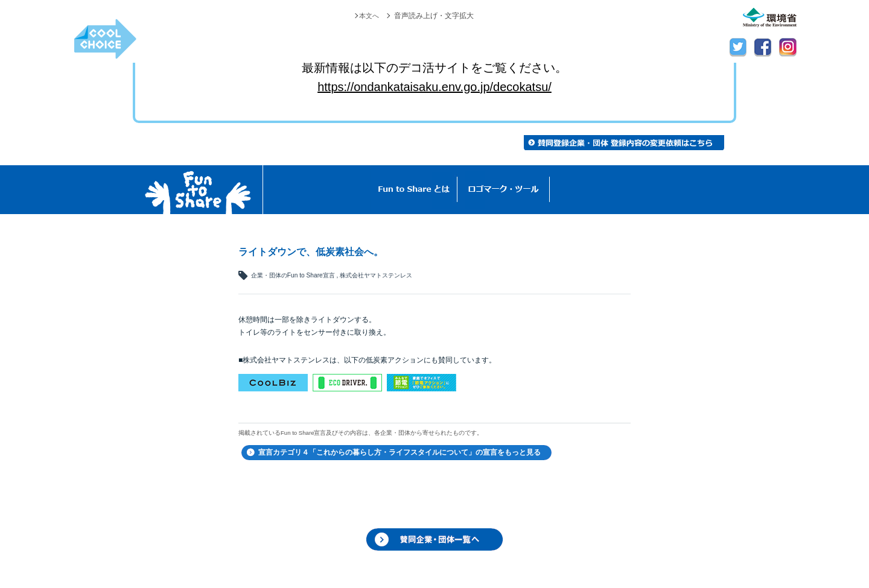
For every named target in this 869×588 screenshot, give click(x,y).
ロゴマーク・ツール (504, 190)
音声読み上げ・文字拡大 (434, 16)
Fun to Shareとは (414, 190)
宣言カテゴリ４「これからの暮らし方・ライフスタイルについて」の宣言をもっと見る (399, 452)
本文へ (368, 16)
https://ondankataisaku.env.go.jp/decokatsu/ (434, 87)
